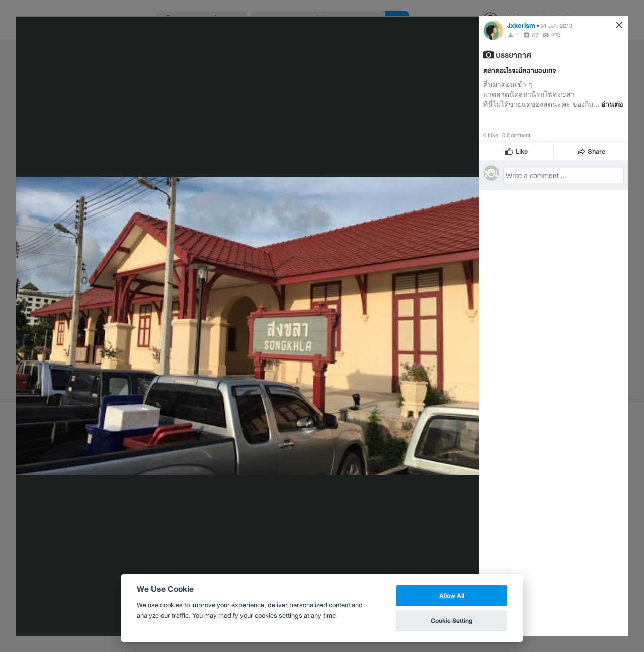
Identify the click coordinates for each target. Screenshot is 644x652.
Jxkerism (521, 25)
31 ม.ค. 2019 (556, 25)
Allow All (452, 595)
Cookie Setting (452, 621)
